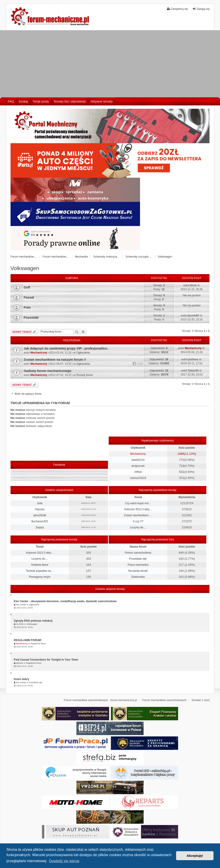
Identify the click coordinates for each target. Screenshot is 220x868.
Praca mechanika (138, 565)
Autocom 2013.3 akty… (138, 509)
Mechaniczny (39, 353)
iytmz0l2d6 (40, 515)
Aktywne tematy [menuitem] (102, 101)
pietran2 (20, 663)
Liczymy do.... (138, 527)
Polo (27, 307)
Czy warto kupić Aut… (138, 503)
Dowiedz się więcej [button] (64, 861)
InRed (138, 472)
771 (182, 460)
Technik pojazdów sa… (40, 571)
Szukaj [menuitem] (23, 101)
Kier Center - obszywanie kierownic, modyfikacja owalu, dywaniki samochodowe (65, 601)
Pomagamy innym (40, 577)
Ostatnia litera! (40, 565)
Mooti (193, 285)
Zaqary (40, 527)
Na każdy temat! (138, 571)
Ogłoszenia (83, 353)
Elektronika (138, 577)
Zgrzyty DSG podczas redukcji (33, 621)
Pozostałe (31, 318)
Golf (27, 287)
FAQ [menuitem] (11, 101)
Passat (29, 297)
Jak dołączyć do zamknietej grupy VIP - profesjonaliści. (66, 348)
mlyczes (40, 509)
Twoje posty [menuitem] (41, 101)
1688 (181, 454)
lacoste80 (193, 316)
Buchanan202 (40, 521)
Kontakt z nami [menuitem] (201, 700)
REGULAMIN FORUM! (28, 640)
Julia (40, 503)
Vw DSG (20, 624)
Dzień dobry (22, 679)
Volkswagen (25, 268)
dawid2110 (138, 460)
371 (182, 478)
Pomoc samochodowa (138, 553)
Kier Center (21, 605)
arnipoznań (138, 466)
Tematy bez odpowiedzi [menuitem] (70, 101)
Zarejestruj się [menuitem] (177, 9)
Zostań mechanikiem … (138, 515)
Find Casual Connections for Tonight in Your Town (46, 660)
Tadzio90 (193, 371)
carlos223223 (138, 478)
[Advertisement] (110, 64)
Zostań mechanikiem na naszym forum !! (55, 360)
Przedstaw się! (138, 559)
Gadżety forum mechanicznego (48, 371)
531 (182, 472)
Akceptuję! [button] (195, 856)
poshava (193, 359)
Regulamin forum (38, 644)
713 (182, 466)
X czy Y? (138, 521)
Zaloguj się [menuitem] (201, 9)
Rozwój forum (85, 375)
